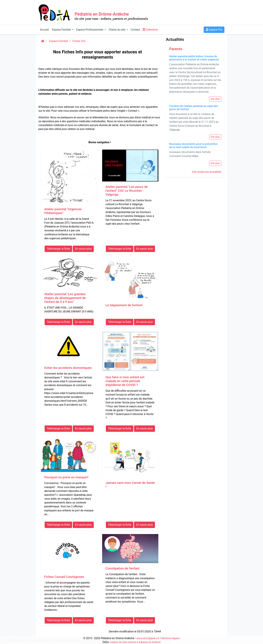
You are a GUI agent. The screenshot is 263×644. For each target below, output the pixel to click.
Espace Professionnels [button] (90, 30)
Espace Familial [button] (61, 30)
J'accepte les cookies (120, 640)
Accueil (44, 30)
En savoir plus (146, 640)
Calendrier (150, 30)
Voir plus (215, 99)
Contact (135, 30)
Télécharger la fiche (58, 249)
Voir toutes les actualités (207, 172)
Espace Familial (58, 41)
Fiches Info (79, 41)
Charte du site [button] (117, 30)
